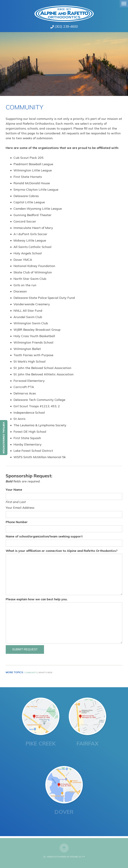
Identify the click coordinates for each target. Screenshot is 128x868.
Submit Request (25, 649)
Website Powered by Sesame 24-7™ (64, 857)
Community (31, 672)
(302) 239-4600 (66, 26)
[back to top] (64, 847)
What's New (45, 672)
